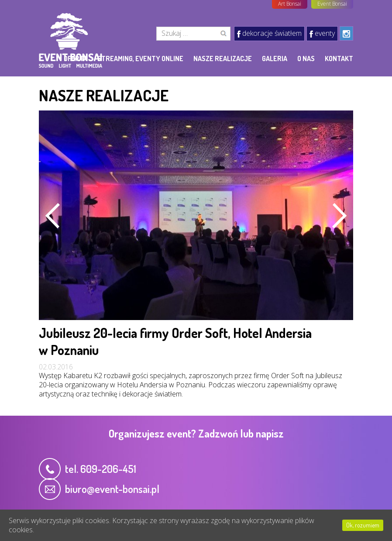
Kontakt (339, 59)
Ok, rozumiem (363, 525)
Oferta (76, 59)
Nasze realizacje (223, 59)
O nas (306, 59)
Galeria (275, 59)
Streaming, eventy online (140, 59)
